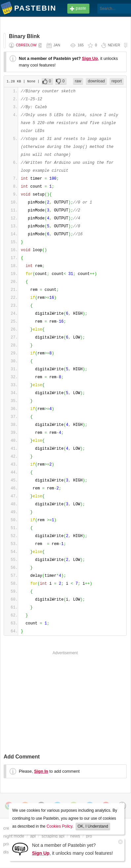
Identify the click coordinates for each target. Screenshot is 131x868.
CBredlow (26, 45)
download (96, 81)
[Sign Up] (20, 849)
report (117, 81)
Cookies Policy (59, 826)
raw (78, 81)
